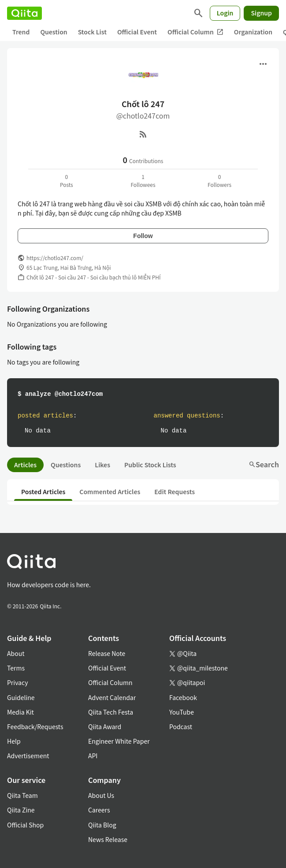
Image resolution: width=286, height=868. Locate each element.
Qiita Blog (102, 825)
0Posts (67, 181)
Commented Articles (110, 492)
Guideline (21, 697)
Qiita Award (105, 726)
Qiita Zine (21, 810)
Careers (99, 810)
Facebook (183, 697)
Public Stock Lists (150, 465)
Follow (143, 236)
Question (54, 32)
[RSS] (143, 134)
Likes (102, 465)
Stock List (92, 32)
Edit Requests (175, 492)
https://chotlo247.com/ (55, 258)
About (16, 653)
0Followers (219, 181)
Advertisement (28, 756)
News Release (108, 839)
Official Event (137, 32)
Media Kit (20, 712)
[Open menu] (263, 64)
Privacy (17, 682)
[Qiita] (24, 13)
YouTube (182, 712)
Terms (16, 668)
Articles (25, 465)
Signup (261, 13)
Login (225, 13)
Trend (21, 32)
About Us (101, 795)
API (93, 756)
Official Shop (25, 825)
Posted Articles (43, 492)
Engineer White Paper (119, 741)
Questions (66, 465)
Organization (253, 32)
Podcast (181, 726)
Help (14, 741)
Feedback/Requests (35, 726)
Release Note (107, 653)
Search (264, 464)
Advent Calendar (112, 697)
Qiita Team (22, 795)
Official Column (195, 32)
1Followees (143, 181)
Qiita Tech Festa (111, 712)
